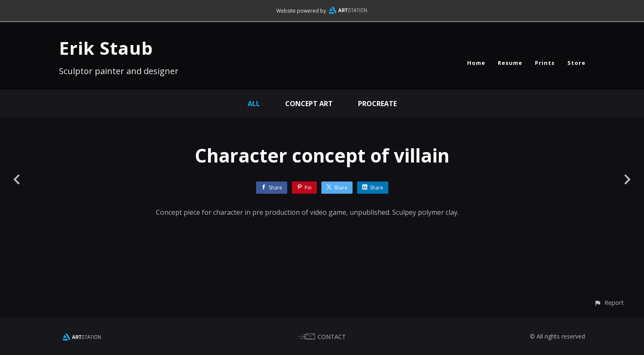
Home (476, 63)
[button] (609, 303)
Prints (545, 63)
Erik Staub (106, 48)
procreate (377, 104)
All (254, 104)
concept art (309, 104)
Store (576, 63)
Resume (510, 63)
